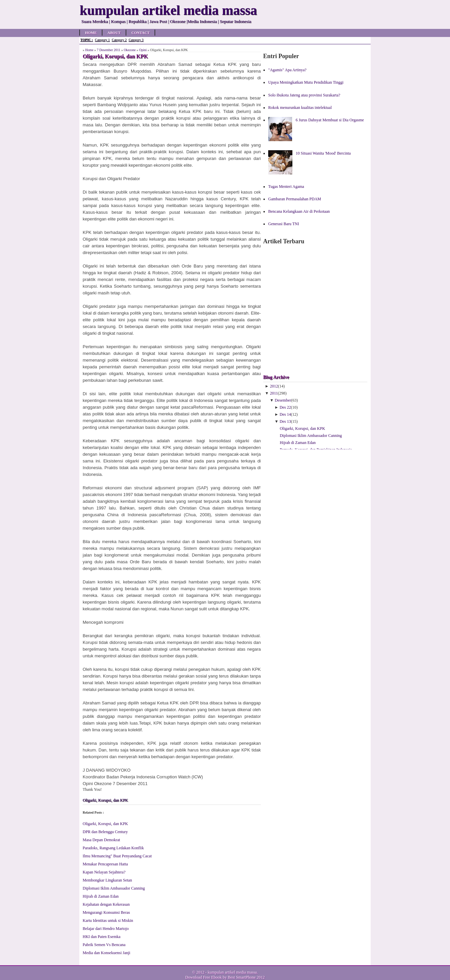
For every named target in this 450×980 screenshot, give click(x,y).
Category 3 (136, 40)
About (114, 33)
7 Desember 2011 (109, 50)
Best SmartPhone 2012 (246, 977)
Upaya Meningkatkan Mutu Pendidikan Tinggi (306, 82)
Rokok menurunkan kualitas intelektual (300, 108)
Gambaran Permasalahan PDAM (295, 199)
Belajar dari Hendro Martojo (106, 929)
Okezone (130, 50)
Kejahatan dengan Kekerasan (106, 904)
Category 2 (119, 40)
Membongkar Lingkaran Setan (107, 880)
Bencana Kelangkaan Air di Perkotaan (299, 211)
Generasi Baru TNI (284, 224)
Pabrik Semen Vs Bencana (104, 945)
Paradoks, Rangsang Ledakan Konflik (113, 848)
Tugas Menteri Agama (286, 187)
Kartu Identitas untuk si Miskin (108, 921)
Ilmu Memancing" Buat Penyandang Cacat (117, 856)
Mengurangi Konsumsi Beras (106, 912)
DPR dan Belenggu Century (105, 832)
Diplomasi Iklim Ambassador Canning (114, 888)
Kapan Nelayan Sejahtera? (104, 872)
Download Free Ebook (203, 977)
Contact (140, 33)
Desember (283, 400)
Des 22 (285, 407)
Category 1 (102, 40)
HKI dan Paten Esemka (101, 937)
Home (91, 33)
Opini (143, 50)
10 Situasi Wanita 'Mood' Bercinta (323, 153)
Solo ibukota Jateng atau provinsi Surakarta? (304, 95)
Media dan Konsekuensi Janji (107, 953)
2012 (274, 386)
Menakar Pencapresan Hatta (105, 864)
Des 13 (285, 421)
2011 (274, 393)
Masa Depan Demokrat (101, 840)
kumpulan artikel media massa (232, 972)
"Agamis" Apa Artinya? (287, 70)
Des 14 (285, 414)
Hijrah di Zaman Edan (101, 896)
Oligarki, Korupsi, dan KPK (105, 800)
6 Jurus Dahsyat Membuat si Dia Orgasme (330, 120)
